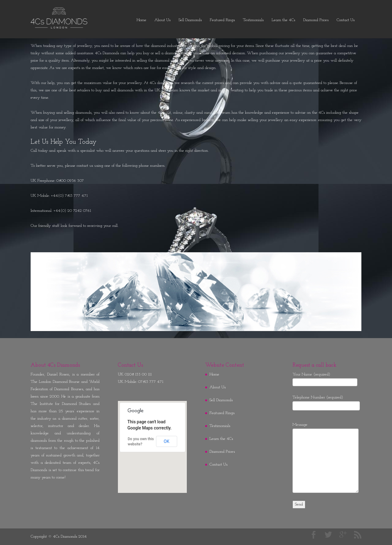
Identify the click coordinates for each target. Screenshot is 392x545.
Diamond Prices (316, 20)
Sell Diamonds (190, 20)
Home (141, 20)
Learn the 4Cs (283, 20)
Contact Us (346, 20)
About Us (162, 20)
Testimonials (253, 20)
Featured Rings (222, 20)
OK (167, 441)
